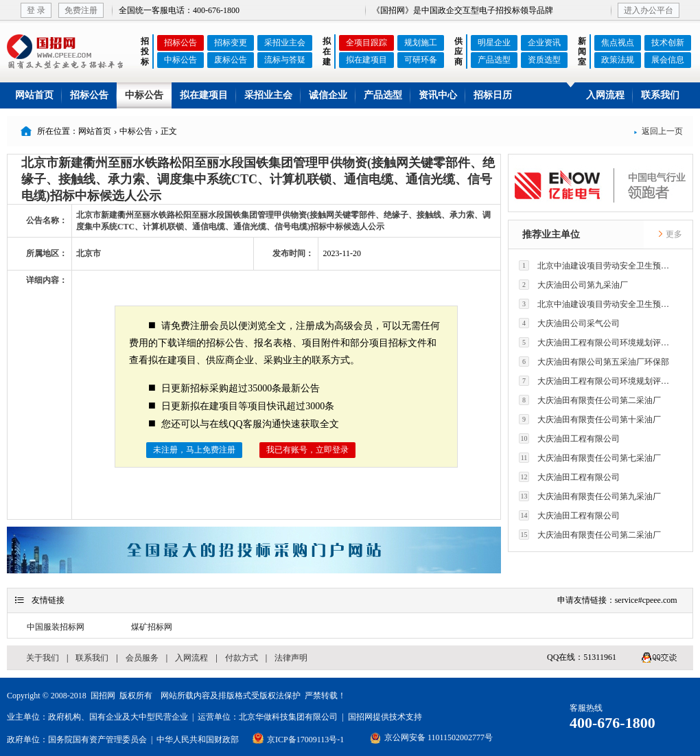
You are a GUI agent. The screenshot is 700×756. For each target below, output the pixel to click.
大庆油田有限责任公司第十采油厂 (590, 419)
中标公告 (180, 60)
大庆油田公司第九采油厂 (573, 285)
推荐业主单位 (551, 234)
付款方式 (242, 658)
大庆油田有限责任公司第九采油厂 (590, 496)
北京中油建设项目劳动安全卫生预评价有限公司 (598, 265)
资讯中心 (438, 95)
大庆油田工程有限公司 (569, 438)
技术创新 (668, 43)
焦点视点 (618, 43)
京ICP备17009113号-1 (305, 740)
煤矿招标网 (152, 627)
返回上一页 (658, 131)
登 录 (36, 10)
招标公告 (180, 43)
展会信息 (668, 60)
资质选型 (544, 60)
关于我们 (43, 658)
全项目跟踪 (366, 43)
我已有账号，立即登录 (307, 450)
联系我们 (660, 95)
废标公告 (231, 60)
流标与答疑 (285, 60)
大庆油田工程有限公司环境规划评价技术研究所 (598, 342)
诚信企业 (328, 95)
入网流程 (605, 95)
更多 (670, 234)
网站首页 (34, 95)
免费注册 (81, 10)
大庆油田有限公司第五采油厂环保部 (594, 362)
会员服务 (142, 658)
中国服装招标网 (56, 627)
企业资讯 (544, 43)
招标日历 (493, 95)
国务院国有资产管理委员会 (97, 740)
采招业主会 (285, 43)
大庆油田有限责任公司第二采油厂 (590, 400)
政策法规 (618, 60)
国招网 (103, 696)
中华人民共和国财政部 (198, 740)
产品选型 (494, 60)
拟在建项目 (366, 60)
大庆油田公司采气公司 (569, 323)
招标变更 (231, 43)
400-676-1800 (612, 723)
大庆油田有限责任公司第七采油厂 (590, 458)
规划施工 (421, 43)
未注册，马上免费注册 (194, 450)
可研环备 (421, 60)
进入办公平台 (649, 10)
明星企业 (494, 43)
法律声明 (291, 658)
